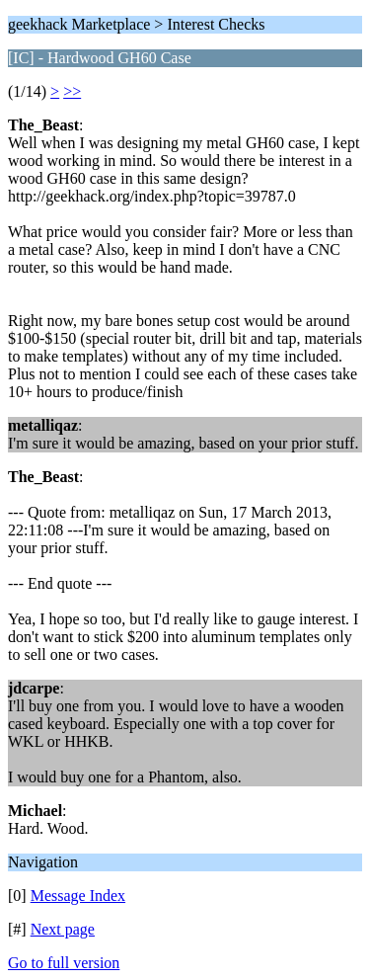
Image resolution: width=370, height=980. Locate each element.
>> (72, 91)
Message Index (78, 896)
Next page (63, 929)
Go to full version (64, 963)
